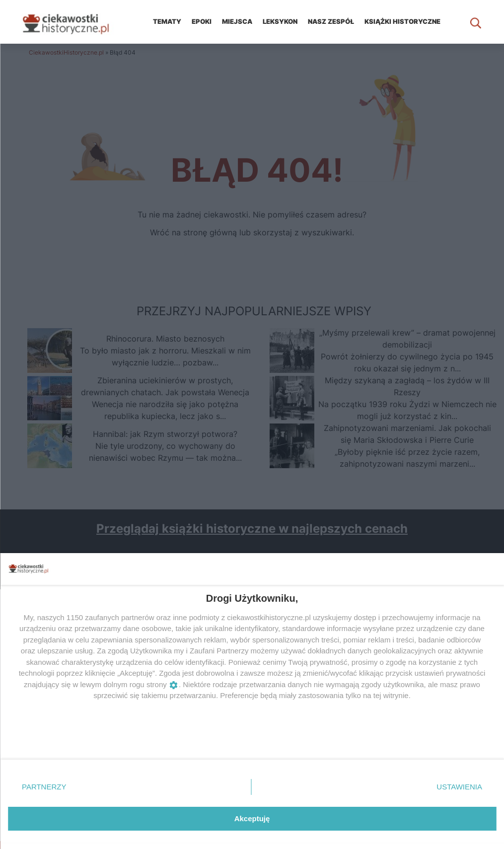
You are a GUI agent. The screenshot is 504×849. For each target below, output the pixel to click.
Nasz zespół (331, 21)
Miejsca (237, 21)
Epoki (202, 21)
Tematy (167, 21)
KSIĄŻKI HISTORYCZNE (402, 21)
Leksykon (280, 21)
